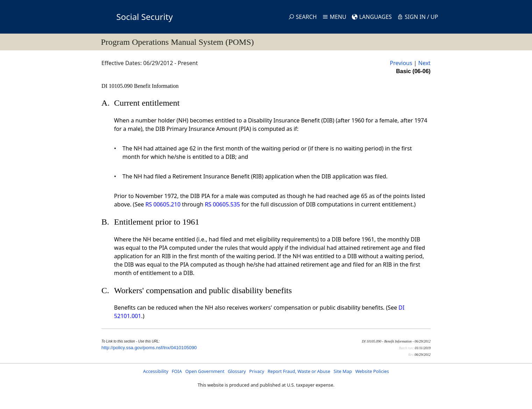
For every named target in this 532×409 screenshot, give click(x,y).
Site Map (343, 371)
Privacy (257, 371)
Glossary (237, 371)
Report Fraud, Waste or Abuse (299, 371)
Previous (401, 63)
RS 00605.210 (163, 204)
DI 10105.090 (118, 86)
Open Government (205, 371)
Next (424, 63)
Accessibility (156, 371)
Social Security (145, 17)
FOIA (177, 371)
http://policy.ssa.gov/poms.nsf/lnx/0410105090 (149, 348)
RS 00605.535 (222, 204)
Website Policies (372, 371)
